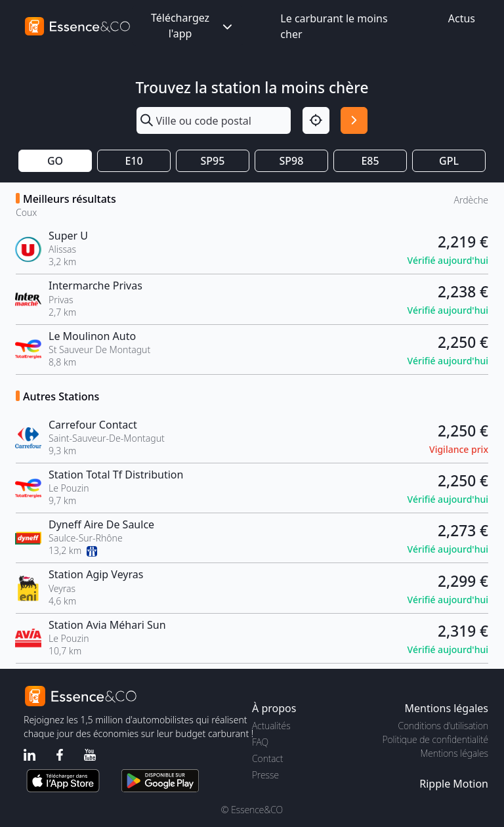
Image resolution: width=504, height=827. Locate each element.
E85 (370, 161)
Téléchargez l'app (193, 26)
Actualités (271, 726)
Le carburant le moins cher (334, 26)
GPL (449, 161)
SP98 (292, 161)
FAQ (260, 742)
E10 (134, 161)
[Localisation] (316, 120)
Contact (267, 758)
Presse (265, 775)
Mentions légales (454, 753)
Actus (462, 18)
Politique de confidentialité (435, 739)
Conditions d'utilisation (443, 726)
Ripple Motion (454, 784)
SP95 (213, 161)
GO (55, 161)
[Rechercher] (354, 120)
